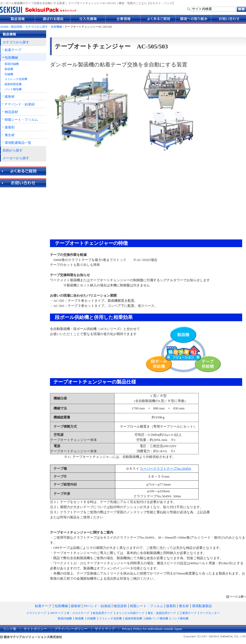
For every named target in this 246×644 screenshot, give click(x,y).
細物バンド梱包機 (157, 618)
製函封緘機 (12, 64)
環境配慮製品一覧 (18, 143)
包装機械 (56, 27)
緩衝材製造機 (13, 84)
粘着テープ (13, 50)
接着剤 (10, 127)
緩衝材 (10, 97)
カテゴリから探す (37, 27)
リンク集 (10, 629)
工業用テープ (188, 613)
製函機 (9, 69)
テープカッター (210, 613)
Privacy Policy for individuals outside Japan (152, 629)
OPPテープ (56, 613)
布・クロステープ (78, 613)
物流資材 (11, 112)
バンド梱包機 (13, 89)
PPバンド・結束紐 (97, 606)
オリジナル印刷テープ (130, 613)
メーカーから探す (16, 158)
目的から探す (13, 150)
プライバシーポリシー (71, 629)
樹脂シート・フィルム (21, 120)
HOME (4, 27)
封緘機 (9, 74)
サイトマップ (105, 629)
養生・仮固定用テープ (162, 613)
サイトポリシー (35, 629)
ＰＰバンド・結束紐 (20, 104)
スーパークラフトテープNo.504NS (166, 469)
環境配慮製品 (202, 606)
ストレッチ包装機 (16, 79)
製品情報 (17, 27)
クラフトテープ (36, 613)
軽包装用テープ (103, 613)
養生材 (10, 135)
